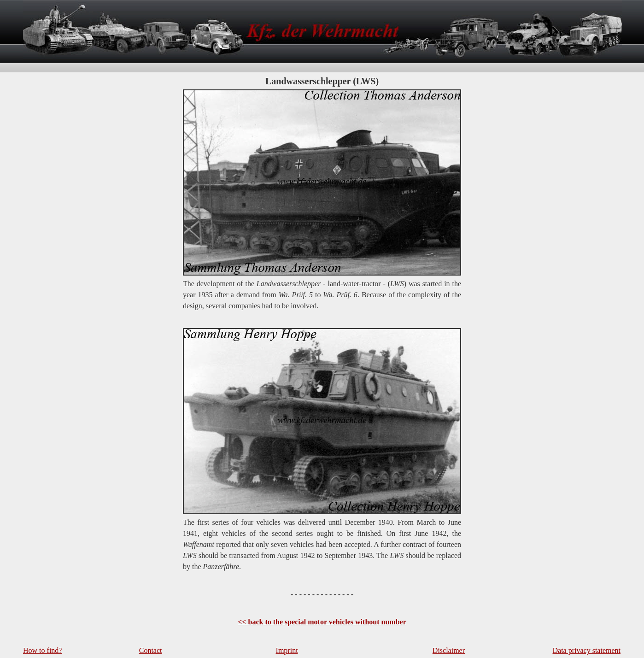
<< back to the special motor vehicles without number (322, 622)
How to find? (42, 650)
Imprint (287, 650)
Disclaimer (449, 650)
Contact (151, 650)
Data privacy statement (587, 650)
